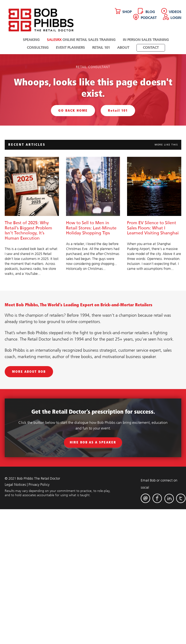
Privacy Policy (39, 485)
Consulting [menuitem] (38, 48)
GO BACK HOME (73, 111)
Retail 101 (118, 111)
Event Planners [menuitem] (70, 48)
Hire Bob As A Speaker (93, 442)
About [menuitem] (123, 48)
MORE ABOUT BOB (29, 372)
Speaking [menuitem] (31, 40)
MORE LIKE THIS (166, 145)
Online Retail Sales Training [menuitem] (81, 40)
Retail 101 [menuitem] (101, 48)
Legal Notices (15, 485)
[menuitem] (151, 48)
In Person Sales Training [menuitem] (146, 40)
